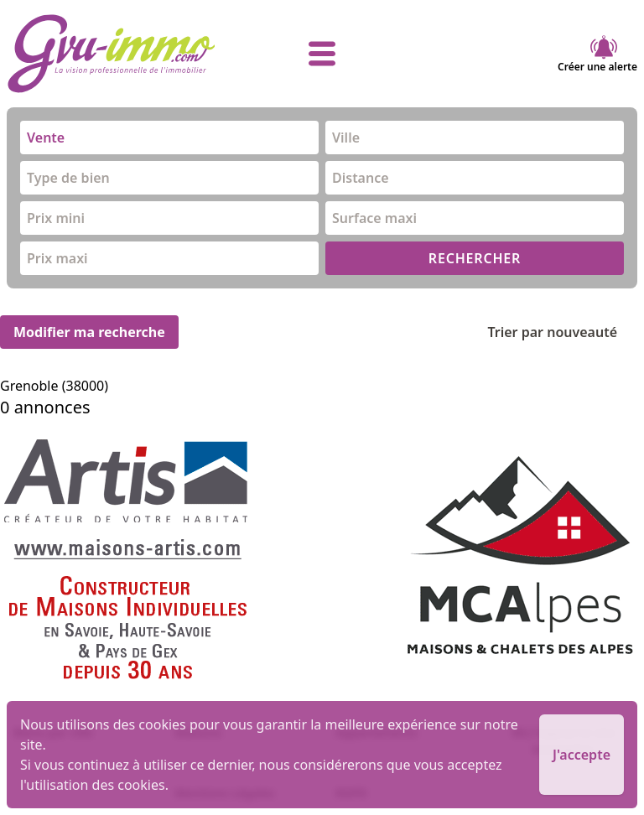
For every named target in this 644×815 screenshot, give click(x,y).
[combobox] (169, 138)
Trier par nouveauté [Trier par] (566, 332)
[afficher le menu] (322, 54)
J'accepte (582, 755)
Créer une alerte (597, 54)
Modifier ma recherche (89, 332)
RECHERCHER (475, 258)
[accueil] (112, 54)
